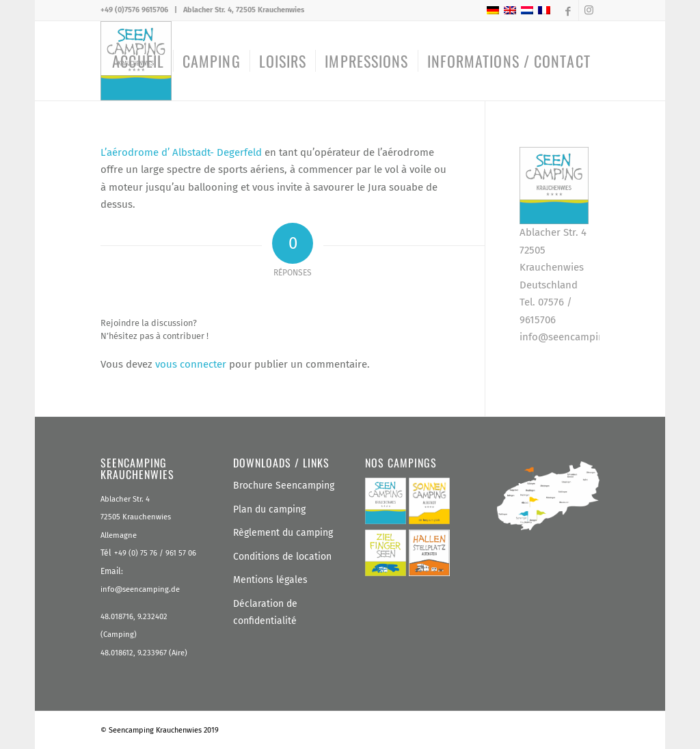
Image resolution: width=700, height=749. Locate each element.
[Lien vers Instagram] (589, 10)
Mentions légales (270, 580)
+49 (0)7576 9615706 (134, 10)
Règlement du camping (283, 533)
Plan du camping (269, 509)
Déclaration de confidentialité (265, 613)
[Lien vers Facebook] (568, 10)
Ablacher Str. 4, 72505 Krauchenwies (244, 10)
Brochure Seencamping (284, 486)
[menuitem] (138, 61)
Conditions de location (282, 557)
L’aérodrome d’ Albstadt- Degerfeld (183, 152)
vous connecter (191, 364)
